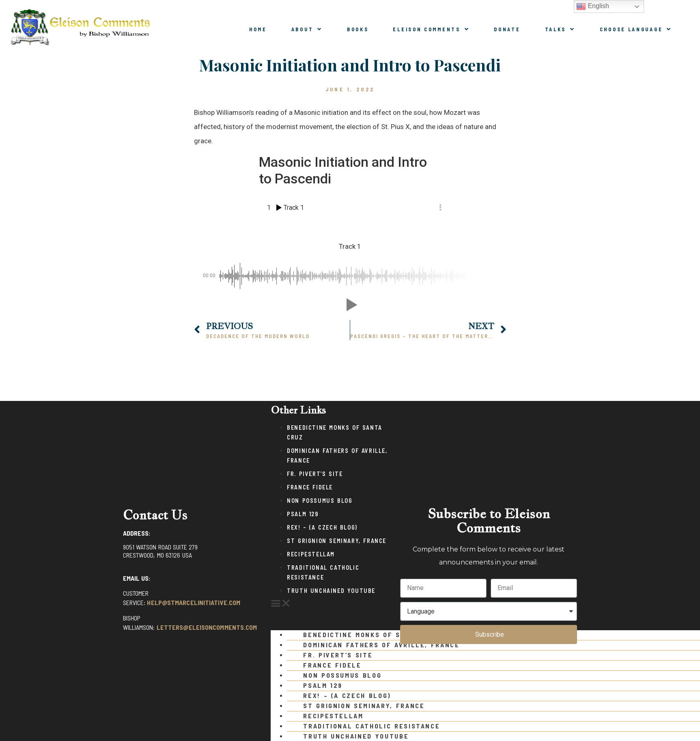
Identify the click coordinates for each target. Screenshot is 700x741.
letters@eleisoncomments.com (207, 627)
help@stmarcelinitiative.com (194, 602)
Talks (560, 29)
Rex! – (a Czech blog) (322, 527)
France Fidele (310, 487)
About (307, 29)
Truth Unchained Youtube (331, 591)
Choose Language (636, 29)
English (593, 6)
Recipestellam (311, 554)
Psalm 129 (303, 514)
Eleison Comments (431, 29)
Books (358, 29)
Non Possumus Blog (320, 501)
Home (258, 29)
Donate (507, 29)
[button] (331, 603)
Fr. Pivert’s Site (315, 474)
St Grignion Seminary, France (337, 541)
